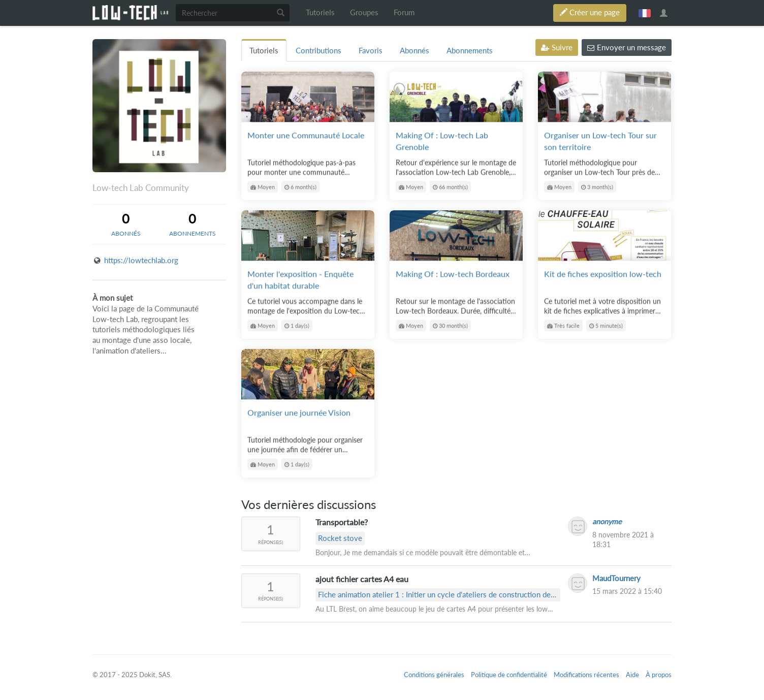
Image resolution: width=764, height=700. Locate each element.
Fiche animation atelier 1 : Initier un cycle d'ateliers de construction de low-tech (434, 596)
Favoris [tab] (371, 51)
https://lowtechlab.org (141, 260)
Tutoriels (320, 12)
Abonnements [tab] (470, 51)
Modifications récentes (586, 675)
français (645, 13)
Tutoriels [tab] (264, 51)
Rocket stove (340, 538)
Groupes (364, 12)
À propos (659, 675)
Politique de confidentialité (509, 675)
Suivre (557, 47)
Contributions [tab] (319, 51)
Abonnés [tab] (415, 51)
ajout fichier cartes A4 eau (362, 579)
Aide (632, 675)
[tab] (126, 224)
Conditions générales (434, 675)
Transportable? (342, 522)
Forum (404, 12)
